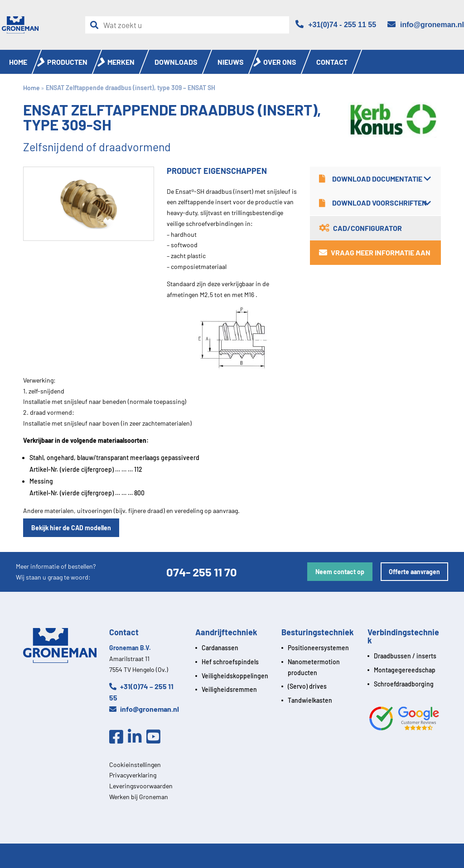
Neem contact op (340, 572)
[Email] (426, 25)
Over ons (280, 62)
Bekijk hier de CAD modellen (71, 528)
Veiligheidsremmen (229, 689)
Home (18, 62)
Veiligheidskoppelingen (235, 676)
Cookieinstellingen (135, 765)
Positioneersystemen (318, 648)
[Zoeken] (97, 25)
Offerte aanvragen (414, 572)
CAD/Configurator (360, 228)
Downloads (176, 62)
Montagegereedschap (405, 670)
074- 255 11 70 (202, 572)
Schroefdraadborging (404, 684)
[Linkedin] (137, 737)
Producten (67, 62)
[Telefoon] (336, 25)
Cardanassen (220, 648)
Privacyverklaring (133, 775)
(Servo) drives (307, 686)
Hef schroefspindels (230, 662)
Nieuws (231, 62)
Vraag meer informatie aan (375, 252)
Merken (121, 62)
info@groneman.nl (144, 709)
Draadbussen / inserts (405, 656)
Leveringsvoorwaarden (141, 786)
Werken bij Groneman (139, 797)
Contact (332, 62)
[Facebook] (118, 737)
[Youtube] (156, 737)
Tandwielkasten (310, 700)
